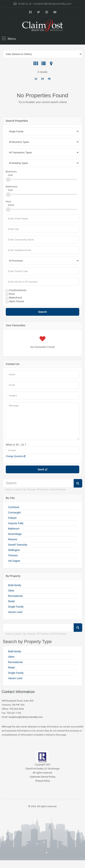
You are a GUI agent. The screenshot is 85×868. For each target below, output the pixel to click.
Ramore (13, 539)
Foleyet (12, 518)
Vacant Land (15, 612)
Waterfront (14, 298)
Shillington (14, 550)
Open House (15, 301)
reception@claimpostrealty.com (52, 4)
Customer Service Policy (42, 777)
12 (36, 79)
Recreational (15, 596)
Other (11, 591)
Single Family (16, 607)
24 (42, 79)
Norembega (15, 534)
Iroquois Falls (16, 523)
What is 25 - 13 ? (16, 445)
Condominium (16, 290)
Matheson (14, 529)
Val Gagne (14, 561)
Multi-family (15, 585)
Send (42, 469)
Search (43, 312)
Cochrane (14, 507)
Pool (10, 294)
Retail (11, 601)
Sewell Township (18, 545)
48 (49, 79)
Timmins (13, 555)
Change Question (16, 456)
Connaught (14, 513)
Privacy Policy (43, 781)
